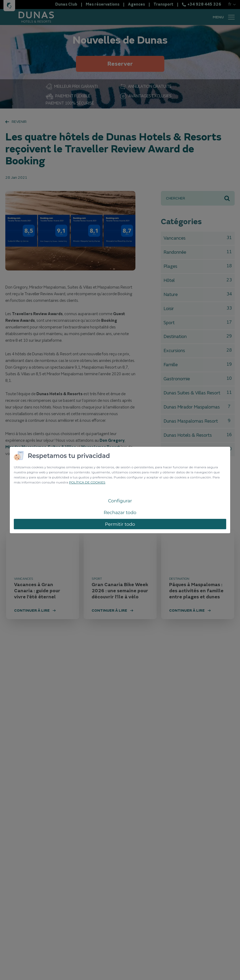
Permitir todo (120, 524)
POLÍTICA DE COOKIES (87, 482)
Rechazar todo (120, 512)
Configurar (120, 501)
